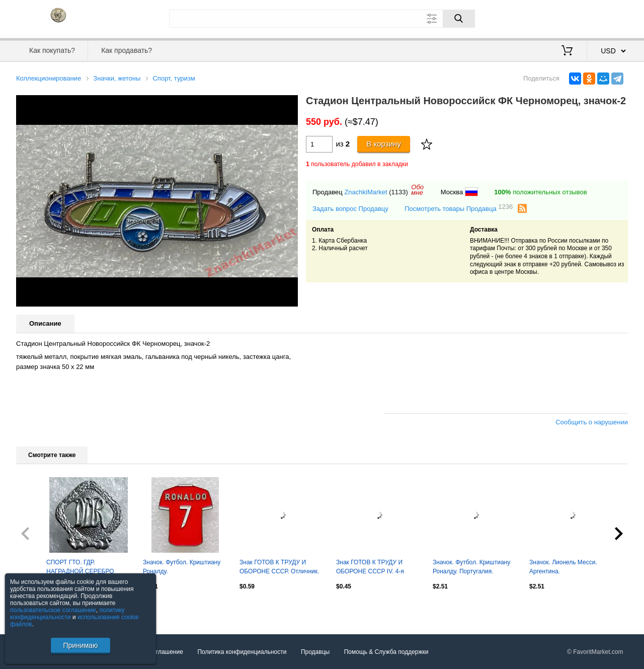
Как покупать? (52, 50)
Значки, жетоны (117, 78)
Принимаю (80, 645)
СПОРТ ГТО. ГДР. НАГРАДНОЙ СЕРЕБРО (80, 567)
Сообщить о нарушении (592, 422)
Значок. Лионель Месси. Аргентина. (563, 567)
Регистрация (607, 18)
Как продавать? (127, 50)
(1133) (398, 192)
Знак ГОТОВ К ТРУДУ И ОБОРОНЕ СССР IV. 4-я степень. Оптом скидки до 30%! (372, 568)
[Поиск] (459, 19)
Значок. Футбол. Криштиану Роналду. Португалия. (471, 567)
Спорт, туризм (174, 78)
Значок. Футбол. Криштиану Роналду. (182, 567)
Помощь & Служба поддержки (386, 652)
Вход (569, 18)
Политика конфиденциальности (242, 652)
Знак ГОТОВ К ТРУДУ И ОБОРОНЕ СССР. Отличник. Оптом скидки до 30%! (279, 568)
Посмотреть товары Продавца (459, 208)
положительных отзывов (540, 192)
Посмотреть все (38, 608)
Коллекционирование (49, 78)
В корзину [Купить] (384, 144)
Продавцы (315, 652)
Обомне (417, 190)
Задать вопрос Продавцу (350, 209)
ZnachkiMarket (366, 192)
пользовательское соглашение (53, 610)
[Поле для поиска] (322, 19)
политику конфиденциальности (67, 614)
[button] (289, 104)
